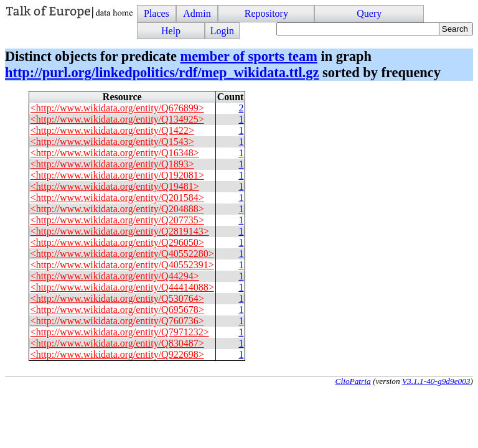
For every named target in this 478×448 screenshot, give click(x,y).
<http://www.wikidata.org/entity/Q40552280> (122, 254)
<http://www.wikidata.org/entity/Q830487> (117, 343)
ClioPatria (353, 381)
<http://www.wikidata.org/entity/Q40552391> (122, 265)
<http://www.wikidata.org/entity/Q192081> (117, 175)
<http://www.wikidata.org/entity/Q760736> (117, 321)
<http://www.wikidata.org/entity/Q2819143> (120, 231)
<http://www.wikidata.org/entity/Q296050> (117, 242)
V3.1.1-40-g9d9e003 (436, 381)
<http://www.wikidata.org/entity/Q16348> (115, 153)
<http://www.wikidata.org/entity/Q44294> (115, 276)
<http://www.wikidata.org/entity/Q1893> (112, 164)
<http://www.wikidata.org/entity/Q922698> (117, 354)
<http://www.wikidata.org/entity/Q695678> (117, 310)
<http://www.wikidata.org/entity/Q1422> (112, 130)
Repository (266, 13)
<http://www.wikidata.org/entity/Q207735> (117, 220)
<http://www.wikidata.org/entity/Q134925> (117, 119)
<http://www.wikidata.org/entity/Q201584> (117, 198)
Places (157, 13)
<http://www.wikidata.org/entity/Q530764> (117, 298)
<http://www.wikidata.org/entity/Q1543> (112, 142)
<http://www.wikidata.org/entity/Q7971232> (120, 332)
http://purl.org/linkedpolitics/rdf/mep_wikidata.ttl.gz (162, 72)
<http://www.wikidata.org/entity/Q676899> (117, 108)
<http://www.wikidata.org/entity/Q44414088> (122, 287)
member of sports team (248, 56)
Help (171, 31)
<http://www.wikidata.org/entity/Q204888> (117, 209)
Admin (197, 13)
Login (222, 31)
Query (369, 13)
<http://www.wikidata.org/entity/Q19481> (115, 186)
